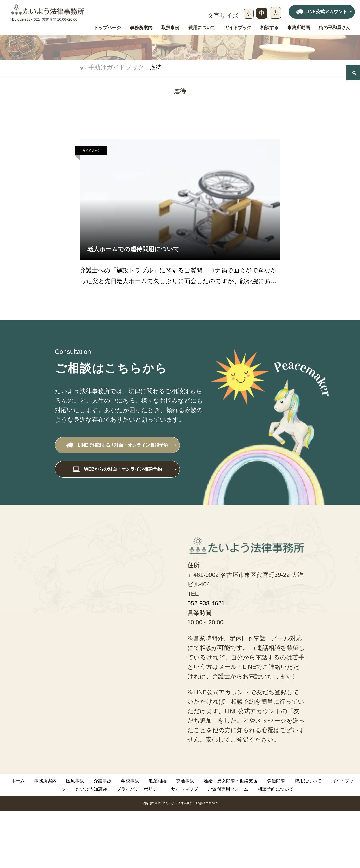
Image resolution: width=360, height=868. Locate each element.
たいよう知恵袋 (91, 789)
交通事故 (185, 781)
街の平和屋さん (335, 28)
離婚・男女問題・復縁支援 (231, 781)
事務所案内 (141, 28)
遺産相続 (158, 781)
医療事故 (75, 781)
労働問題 (276, 781)
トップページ (107, 28)
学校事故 (130, 781)
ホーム (18, 781)
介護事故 (103, 781)
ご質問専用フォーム (228, 789)
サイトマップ (185, 789)
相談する (269, 28)
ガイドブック (238, 28)
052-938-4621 (29, 19)
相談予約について (276, 789)
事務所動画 (299, 28)
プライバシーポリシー (139, 789)
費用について (202, 28)
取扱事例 (170, 28)
